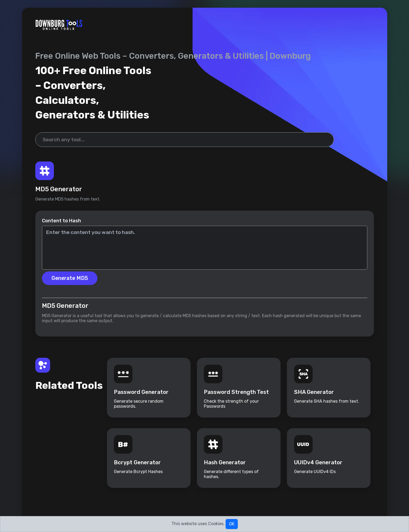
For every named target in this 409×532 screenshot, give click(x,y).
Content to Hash (61, 223)
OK (232, 524)
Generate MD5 (71, 281)
